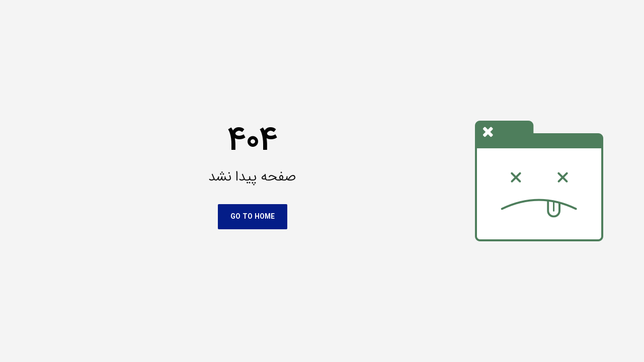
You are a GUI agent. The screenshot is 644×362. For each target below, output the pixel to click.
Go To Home (203, 217)
